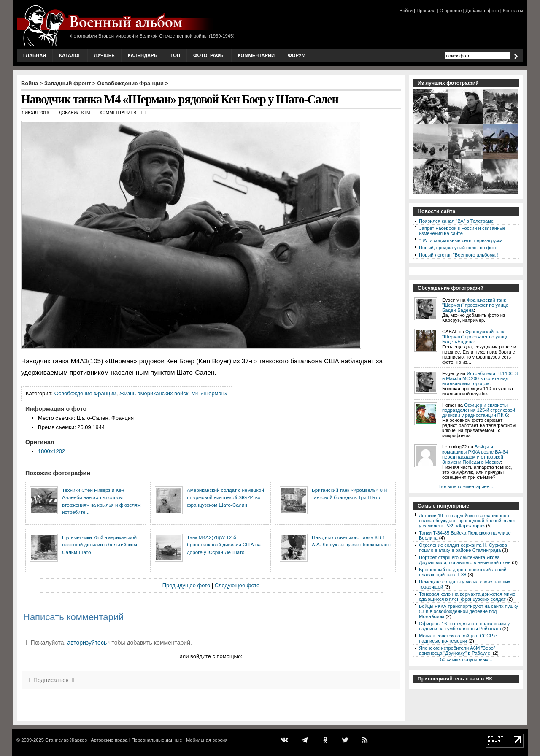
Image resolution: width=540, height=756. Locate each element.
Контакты (513, 11)
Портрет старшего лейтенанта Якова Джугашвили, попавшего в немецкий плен (465, 560)
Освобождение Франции (130, 83)
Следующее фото (237, 585)
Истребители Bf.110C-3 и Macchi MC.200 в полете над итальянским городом (480, 378)
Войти (406, 11)
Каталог (70, 55)
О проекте (451, 11)
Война (30, 83)
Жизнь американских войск (154, 393)
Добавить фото (482, 11)
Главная (35, 55)
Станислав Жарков (66, 740)
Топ (175, 55)
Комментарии (256, 55)
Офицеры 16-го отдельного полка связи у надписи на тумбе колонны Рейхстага (464, 626)
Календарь (143, 55)
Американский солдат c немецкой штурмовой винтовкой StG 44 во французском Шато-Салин (225, 497)
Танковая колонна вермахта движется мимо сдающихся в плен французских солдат (467, 597)
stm (86, 113)
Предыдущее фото (186, 585)
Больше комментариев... (466, 486)
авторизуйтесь (87, 643)
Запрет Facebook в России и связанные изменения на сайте (462, 231)
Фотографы (209, 55)
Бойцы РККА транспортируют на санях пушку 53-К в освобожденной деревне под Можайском (468, 611)
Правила (426, 11)
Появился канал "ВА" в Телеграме (456, 221)
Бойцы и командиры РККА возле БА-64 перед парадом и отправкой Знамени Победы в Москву (475, 454)
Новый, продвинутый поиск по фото (458, 248)
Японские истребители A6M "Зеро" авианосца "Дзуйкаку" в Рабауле (457, 651)
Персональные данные (157, 740)
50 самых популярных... (466, 659)
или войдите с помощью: (211, 656)
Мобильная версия (207, 740)
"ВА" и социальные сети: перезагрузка (461, 240)
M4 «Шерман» (210, 393)
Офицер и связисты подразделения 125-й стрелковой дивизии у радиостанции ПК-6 (479, 410)
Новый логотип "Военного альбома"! (459, 255)
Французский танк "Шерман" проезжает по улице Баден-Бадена (475, 305)
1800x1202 (51, 451)
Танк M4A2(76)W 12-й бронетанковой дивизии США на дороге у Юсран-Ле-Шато (224, 545)
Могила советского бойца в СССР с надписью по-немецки (458, 638)
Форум (297, 55)
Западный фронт (67, 83)
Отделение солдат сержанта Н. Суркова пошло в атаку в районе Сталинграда (463, 548)
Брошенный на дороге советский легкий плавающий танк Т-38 (463, 572)
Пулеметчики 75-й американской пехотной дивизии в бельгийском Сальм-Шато (100, 545)
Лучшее (104, 55)
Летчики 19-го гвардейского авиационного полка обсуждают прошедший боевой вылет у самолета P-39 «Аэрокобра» (467, 521)
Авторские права (109, 740)
